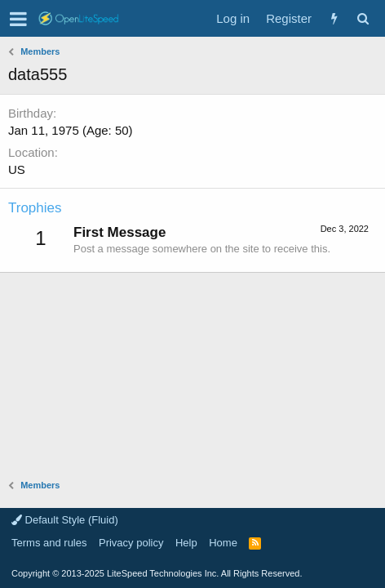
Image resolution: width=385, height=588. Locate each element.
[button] (18, 19)
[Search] (363, 18)
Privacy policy (131, 543)
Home (223, 543)
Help (186, 543)
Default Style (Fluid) (65, 520)
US (17, 169)
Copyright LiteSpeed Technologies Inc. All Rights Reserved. (157, 573)
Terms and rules (49, 543)
